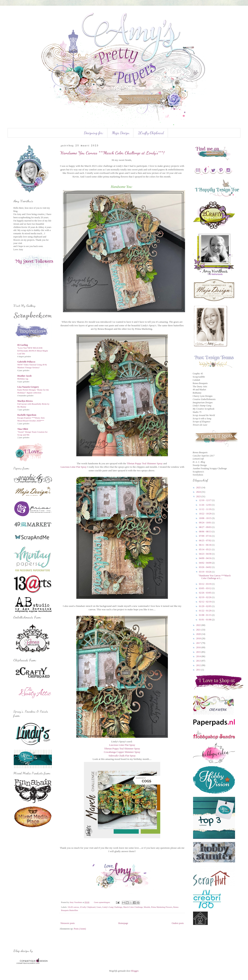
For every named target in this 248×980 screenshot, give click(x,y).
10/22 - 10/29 (205, 514)
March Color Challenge (133, 907)
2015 (199, 652)
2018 (199, 638)
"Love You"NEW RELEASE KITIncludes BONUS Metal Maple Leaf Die (33, 351)
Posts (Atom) (80, 929)
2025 (199, 488)
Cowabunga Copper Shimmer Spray (122, 752)
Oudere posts (178, 923)
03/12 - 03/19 (205, 584)
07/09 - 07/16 (205, 536)
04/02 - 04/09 (205, 563)
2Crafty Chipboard (151, 133)
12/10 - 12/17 (205, 500)
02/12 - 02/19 (205, 602)
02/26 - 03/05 (205, 593)
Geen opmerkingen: (102, 902)
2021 (199, 630)
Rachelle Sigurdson (27, 415)
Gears (99, 907)
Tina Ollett (23, 429)
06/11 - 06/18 (205, 545)
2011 (199, 670)
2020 (199, 634)
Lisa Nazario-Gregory (28, 387)
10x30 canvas (73, 907)
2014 (199, 656)
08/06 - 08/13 (205, 532)
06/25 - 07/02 (205, 541)
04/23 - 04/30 (205, 554)
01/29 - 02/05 (205, 606)
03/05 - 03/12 (205, 588)
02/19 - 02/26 (205, 597)
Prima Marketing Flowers (162, 907)
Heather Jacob (25, 376)
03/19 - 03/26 (205, 572)
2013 (199, 661)
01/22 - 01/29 (205, 611)
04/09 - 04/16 (205, 558)
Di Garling (23, 345)
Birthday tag (23, 379)
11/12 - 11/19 (205, 509)
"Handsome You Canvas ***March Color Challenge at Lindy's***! (112, 153)
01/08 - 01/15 (205, 615)
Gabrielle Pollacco (26, 362)
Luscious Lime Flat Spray (74, 467)
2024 (199, 492)
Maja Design (121, 133)
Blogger (135, 971)
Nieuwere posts (68, 923)
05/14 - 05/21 (205, 549)
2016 (199, 647)
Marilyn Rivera (25, 401)
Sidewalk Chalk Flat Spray (122, 756)
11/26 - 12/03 (205, 505)
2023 (199, 496)
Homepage (123, 923)
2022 (199, 625)
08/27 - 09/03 (205, 527)
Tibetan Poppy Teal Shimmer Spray (145, 463)
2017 (199, 643)
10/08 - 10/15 (205, 518)
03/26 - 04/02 (205, 567)
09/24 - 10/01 (205, 523)
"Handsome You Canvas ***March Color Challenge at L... (215, 577)
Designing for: (94, 133)
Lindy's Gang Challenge (112, 907)
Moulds (147, 907)
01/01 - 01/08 (205, 620)
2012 (199, 665)
